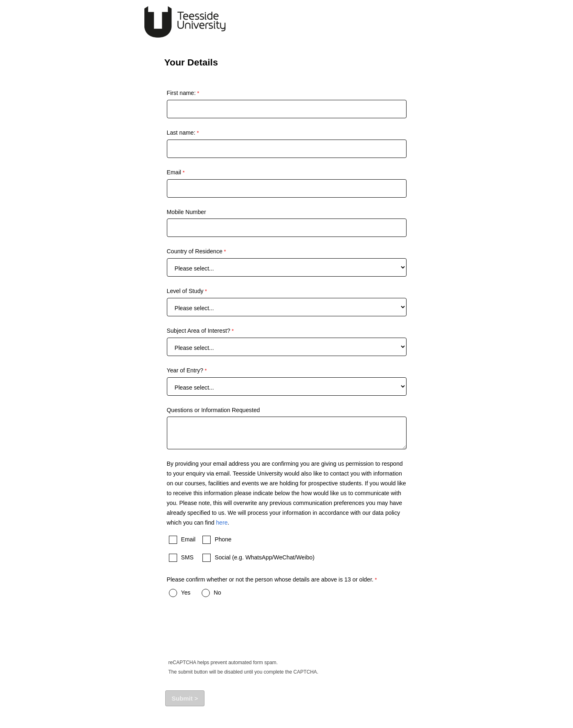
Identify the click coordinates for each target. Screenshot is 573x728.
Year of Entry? (185, 370)
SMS (188, 557)
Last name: (181, 133)
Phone (223, 539)
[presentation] (228, 633)
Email (174, 172)
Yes (186, 593)
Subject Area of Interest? (199, 331)
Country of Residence (195, 251)
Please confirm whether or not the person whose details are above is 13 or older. (270, 579)
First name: (181, 93)
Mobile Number (187, 212)
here (222, 523)
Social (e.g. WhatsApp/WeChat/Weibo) (265, 557)
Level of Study (185, 291)
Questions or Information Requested (213, 410)
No (218, 593)
